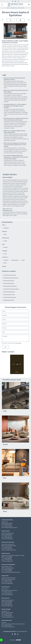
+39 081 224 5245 (8, 603)
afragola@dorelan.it (9, 617)
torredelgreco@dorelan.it (10, 550)
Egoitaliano (6, 228)
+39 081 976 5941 (8, 536)
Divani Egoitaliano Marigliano (10, 275)
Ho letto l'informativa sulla (13, 343)
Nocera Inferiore (15, 260)
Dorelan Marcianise (7, 620)
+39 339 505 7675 (8, 537)
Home (8, 8)
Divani (19, 8)
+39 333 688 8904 (8, 571)
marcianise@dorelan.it (10, 627)
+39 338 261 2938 (8, 582)
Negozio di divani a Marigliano (10, 286)
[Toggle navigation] (29, 5)
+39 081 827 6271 (8, 525)
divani (5, 234)
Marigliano (6, 260)
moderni (6, 247)
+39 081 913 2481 (8, 614)
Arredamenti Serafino (7, 520)
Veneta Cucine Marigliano (8, 564)
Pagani (23, 260)
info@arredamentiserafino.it (11, 528)
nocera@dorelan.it (9, 595)
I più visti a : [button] (5, 257)
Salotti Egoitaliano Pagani (9, 300)
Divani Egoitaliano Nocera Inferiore (11, 278)
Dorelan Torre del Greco (8, 542)
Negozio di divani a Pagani (9, 292)
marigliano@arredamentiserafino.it (13, 572)
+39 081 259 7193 (8, 592)
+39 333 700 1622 (8, 526)
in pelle (5, 241)
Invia (5, 347)
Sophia (23, 8)
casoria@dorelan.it (9, 561)
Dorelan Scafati (6, 531)
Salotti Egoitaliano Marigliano (10, 297)
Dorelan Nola (5, 576)
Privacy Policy (18, 343)
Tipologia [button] (5, 251)
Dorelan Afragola (6, 609)
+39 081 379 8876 (8, 569)
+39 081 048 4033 (8, 558)
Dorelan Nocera (6, 587)
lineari (5, 254)
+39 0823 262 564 (8, 625)
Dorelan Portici (6, 598)
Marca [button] (4, 225)
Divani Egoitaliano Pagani (9, 281)
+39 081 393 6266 (8, 547)
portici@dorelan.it (9, 606)
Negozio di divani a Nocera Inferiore (11, 289)
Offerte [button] (4, 266)
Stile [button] (3, 244)
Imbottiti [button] (5, 231)
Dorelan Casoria (6, 553)
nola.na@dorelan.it (9, 583)
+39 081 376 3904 (8, 581)
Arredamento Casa (14, 8)
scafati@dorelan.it (9, 539)
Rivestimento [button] (6, 238)
